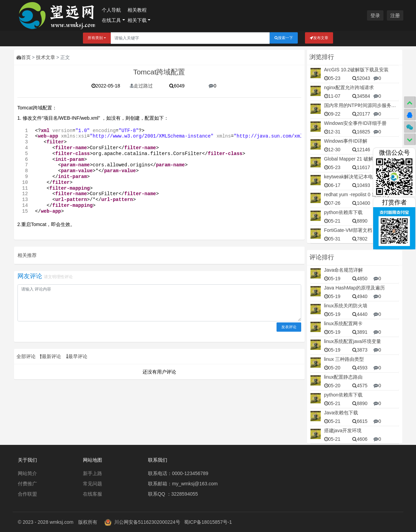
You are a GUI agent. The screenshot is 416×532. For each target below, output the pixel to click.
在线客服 (93, 494)
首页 (24, 57)
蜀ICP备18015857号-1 (208, 522)
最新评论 (50, 356)
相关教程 (137, 10)
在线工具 (111, 20)
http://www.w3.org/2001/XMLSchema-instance (151, 136)
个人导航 (111, 10)
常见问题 (93, 484)
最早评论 (77, 356)
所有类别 (95, 38)
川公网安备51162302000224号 (147, 522)
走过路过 (141, 86)
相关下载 (137, 20)
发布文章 (319, 38)
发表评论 (289, 327)
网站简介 (27, 473)
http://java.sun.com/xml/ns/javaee (284, 136)
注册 (395, 15)
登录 (375, 15)
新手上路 (93, 473)
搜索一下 (284, 38)
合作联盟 (27, 494)
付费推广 (27, 484)
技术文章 (46, 57)
